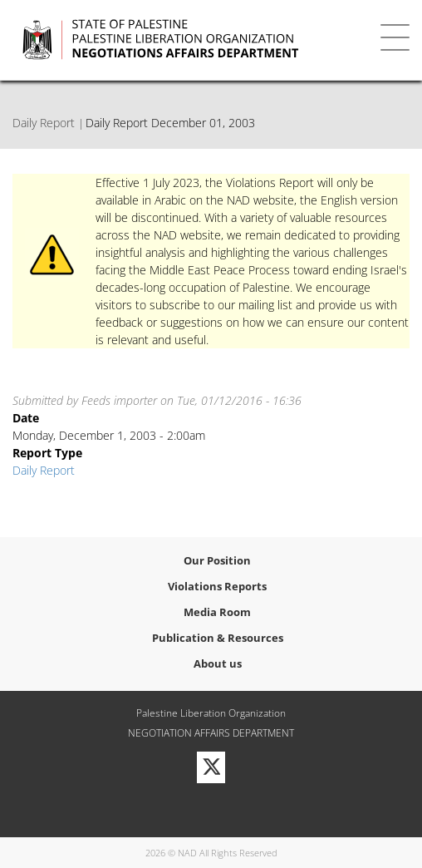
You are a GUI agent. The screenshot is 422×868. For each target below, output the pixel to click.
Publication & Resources (218, 638)
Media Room (217, 612)
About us (218, 663)
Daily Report (44, 123)
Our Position (217, 560)
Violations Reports (217, 586)
